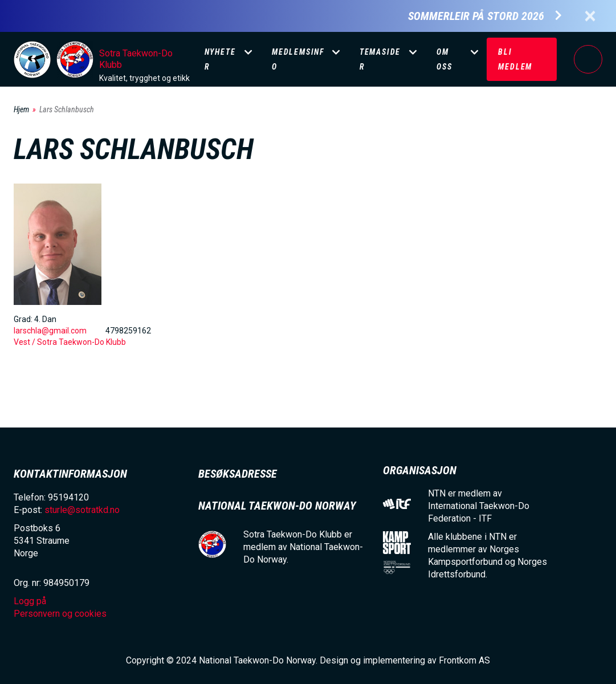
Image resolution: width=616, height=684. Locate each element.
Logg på (588, 59)
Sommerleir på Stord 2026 (476, 16)
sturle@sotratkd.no (82, 510)
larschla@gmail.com (50, 331)
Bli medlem (515, 59)
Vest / (25, 342)
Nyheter (220, 59)
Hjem (21, 109)
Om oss (444, 59)
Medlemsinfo (298, 59)
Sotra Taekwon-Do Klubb (136, 59)
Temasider (380, 59)
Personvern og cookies (60, 614)
